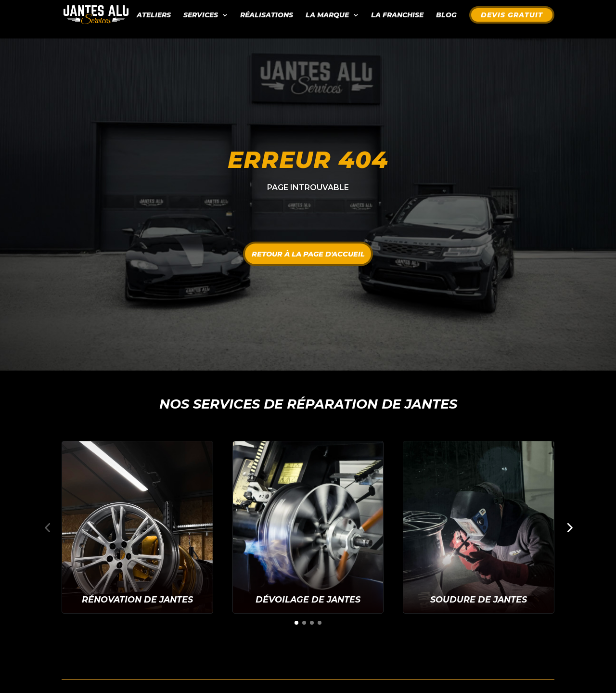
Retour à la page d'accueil (308, 253)
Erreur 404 (308, 160)
